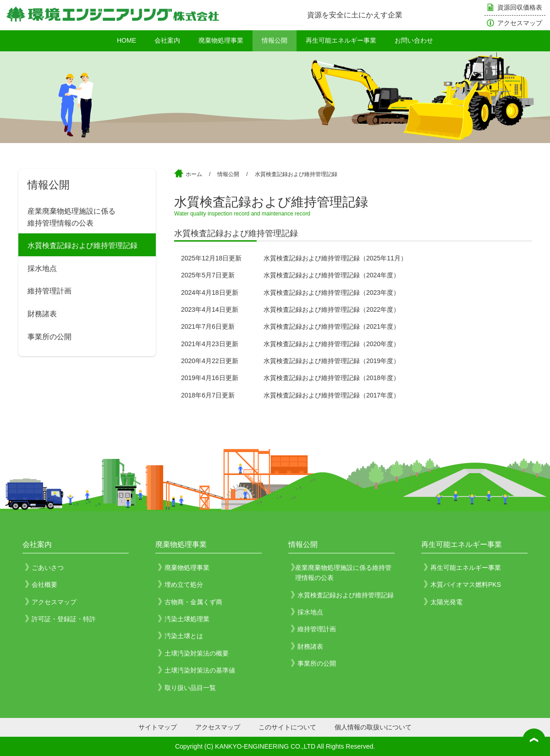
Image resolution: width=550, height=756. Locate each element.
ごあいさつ (48, 568)
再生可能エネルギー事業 (341, 40)
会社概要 (44, 585)
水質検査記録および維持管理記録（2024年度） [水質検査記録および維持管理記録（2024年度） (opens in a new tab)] (332, 275)
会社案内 (167, 40)
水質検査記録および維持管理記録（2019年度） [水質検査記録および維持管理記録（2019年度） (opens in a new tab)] (332, 361)
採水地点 (42, 268)
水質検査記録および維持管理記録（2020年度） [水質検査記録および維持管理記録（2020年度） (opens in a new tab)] (332, 344)
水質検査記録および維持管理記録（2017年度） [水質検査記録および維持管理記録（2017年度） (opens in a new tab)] (332, 395)
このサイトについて (287, 727)
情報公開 (275, 40)
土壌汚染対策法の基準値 (200, 670)
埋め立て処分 (184, 585)
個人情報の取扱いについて (373, 727)
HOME (126, 40)
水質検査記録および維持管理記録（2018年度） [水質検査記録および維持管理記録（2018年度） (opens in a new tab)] (332, 378)
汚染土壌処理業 (187, 619)
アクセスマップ (520, 23)
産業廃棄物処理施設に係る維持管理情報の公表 (71, 217)
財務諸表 (42, 314)
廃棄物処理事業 (221, 40)
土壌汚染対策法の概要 (197, 653)
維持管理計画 (49, 291)
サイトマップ (158, 727)
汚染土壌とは (184, 636)
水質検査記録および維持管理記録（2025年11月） (335, 258)
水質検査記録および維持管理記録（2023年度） (332, 292)
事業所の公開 (49, 337)
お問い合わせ (414, 40)
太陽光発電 (446, 602)
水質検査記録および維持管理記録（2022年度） (332, 309)
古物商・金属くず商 (193, 602)
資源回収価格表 (520, 7)
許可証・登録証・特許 (64, 619)
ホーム (194, 174)
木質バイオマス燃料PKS (466, 585)
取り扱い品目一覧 (190, 688)
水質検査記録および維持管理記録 (82, 246)
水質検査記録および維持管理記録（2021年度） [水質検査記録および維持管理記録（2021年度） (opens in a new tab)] (332, 326)
